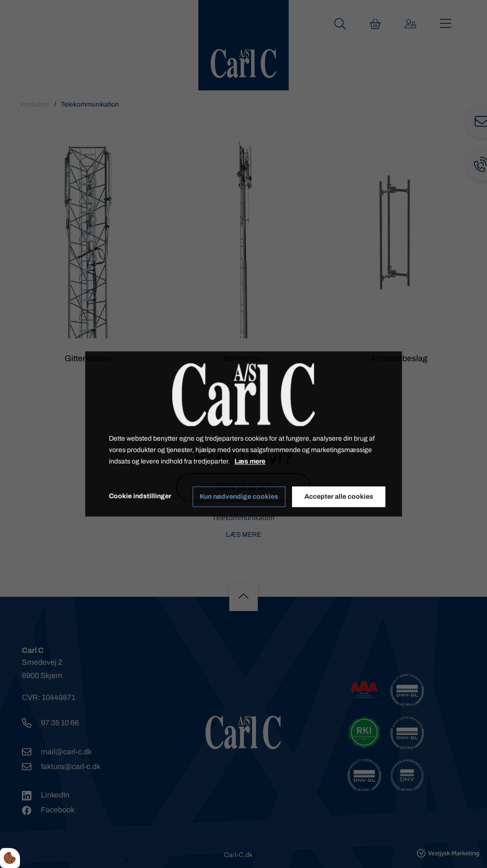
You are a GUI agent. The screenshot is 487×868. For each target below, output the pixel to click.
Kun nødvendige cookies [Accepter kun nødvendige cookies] (239, 497)
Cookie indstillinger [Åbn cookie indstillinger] (140, 497)
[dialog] (243, 434)
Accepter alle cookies (339, 497)
